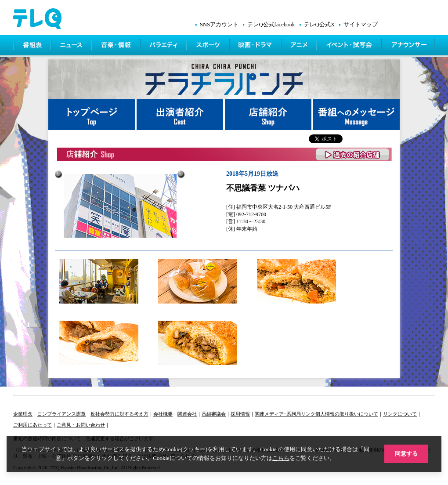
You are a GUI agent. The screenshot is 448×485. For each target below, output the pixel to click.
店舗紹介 (269, 115)
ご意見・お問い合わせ (81, 425)
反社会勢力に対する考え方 (119, 414)
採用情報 (240, 414)
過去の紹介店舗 (353, 154)
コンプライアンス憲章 (61, 414)
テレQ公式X (319, 25)
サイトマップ (361, 25)
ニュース (72, 46)
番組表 (33, 46)
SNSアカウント (219, 25)
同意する (406, 454)
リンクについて (400, 414)
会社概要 (163, 414)
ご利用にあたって (33, 425)
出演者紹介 (181, 115)
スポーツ (209, 46)
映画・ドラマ (256, 46)
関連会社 (187, 414)
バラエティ (164, 46)
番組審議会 (214, 414)
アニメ (300, 46)
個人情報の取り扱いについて (347, 414)
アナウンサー (408, 46)
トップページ (92, 115)
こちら (281, 458)
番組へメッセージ (356, 115)
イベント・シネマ (350, 46)
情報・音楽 (117, 46)
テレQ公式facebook (271, 25)
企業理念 (23, 414)
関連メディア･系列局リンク (285, 414)
